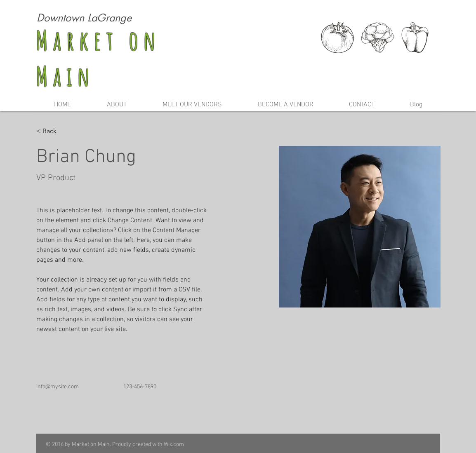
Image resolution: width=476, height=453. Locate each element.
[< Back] (53, 131)
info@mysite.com (58, 387)
